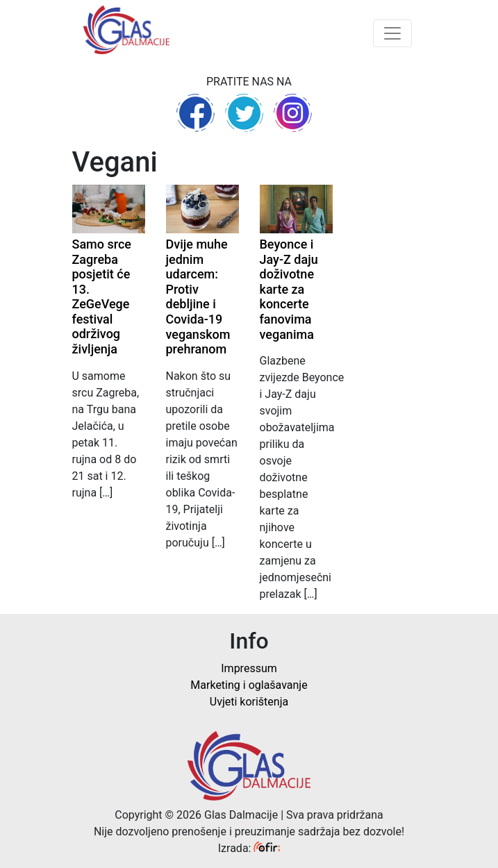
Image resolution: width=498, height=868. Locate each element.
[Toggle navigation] (392, 33)
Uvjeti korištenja (249, 702)
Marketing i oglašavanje (249, 685)
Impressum (249, 668)
